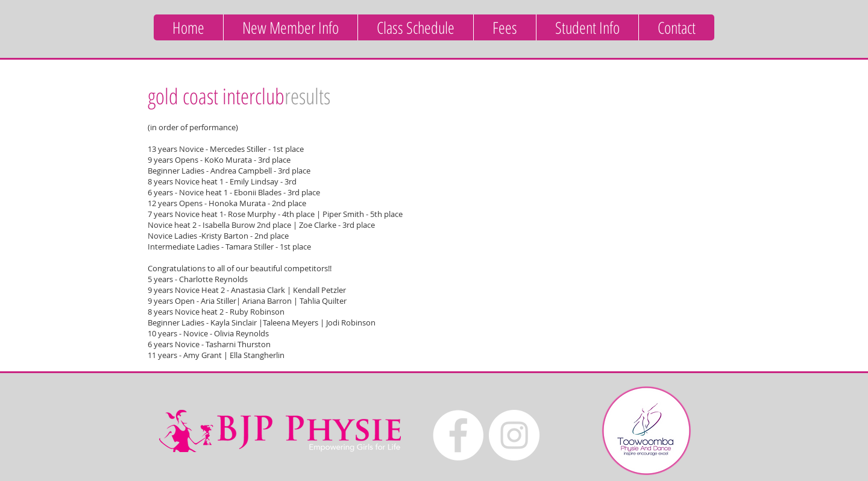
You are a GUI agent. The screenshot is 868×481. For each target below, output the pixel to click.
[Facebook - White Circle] (458, 435)
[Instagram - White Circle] (514, 435)
